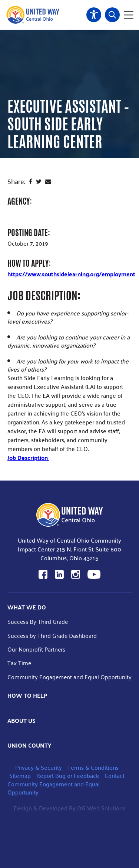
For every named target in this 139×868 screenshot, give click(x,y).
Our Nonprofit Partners (36, 649)
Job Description (28, 457)
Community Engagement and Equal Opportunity (69, 677)
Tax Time (19, 663)
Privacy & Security (39, 767)
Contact (115, 775)
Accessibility (94, 15)
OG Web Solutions (101, 808)
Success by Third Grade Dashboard (52, 635)
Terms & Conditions (93, 767)
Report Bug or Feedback (68, 775)
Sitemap (20, 775)
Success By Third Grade (38, 621)
